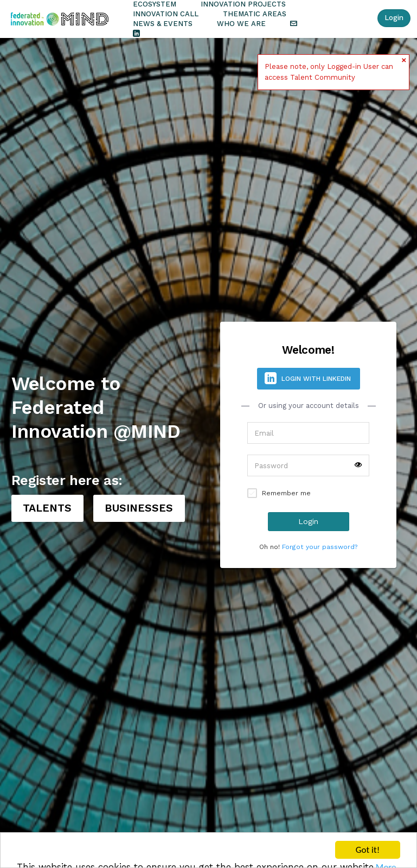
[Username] (308, 433)
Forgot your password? (320, 547)
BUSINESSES (139, 508)
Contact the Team (294, 24)
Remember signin (252, 493)
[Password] (308, 465)
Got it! (368, 850)
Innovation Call (166, 14)
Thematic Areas (255, 14)
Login (394, 18)
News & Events (163, 24)
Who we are (241, 24)
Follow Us (136, 34)
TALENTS (47, 508)
